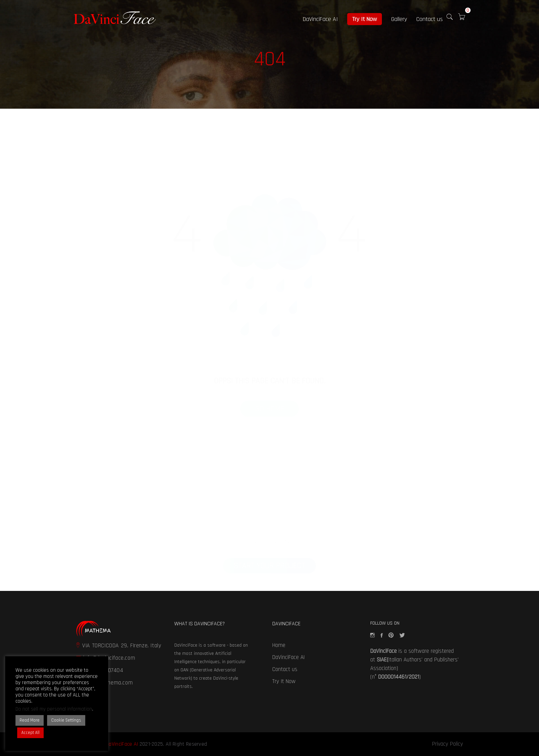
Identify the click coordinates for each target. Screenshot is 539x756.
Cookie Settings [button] (66, 720)
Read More (30, 720)
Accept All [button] (30, 733)
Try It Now (365, 19)
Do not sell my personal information (54, 709)
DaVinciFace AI (320, 19)
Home (279, 645)
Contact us (430, 19)
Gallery (399, 19)
